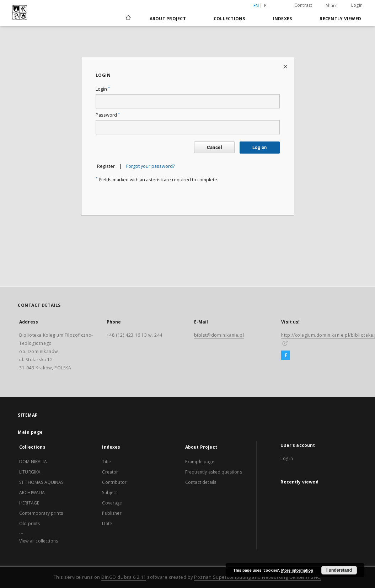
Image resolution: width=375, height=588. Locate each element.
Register (106, 166)
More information (297, 570)
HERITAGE (29, 503)
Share (332, 6)
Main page (30, 432)
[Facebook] (286, 356)
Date (107, 523)
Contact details (201, 482)
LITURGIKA (30, 472)
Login (357, 5)
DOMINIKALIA (33, 462)
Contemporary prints (41, 513)
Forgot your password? (151, 166)
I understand (339, 570)
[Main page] (128, 18)
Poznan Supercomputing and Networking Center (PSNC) (258, 577)
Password (108, 115)
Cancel (214, 147)
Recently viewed (340, 19)
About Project (168, 19)
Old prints (30, 523)
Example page (200, 462)
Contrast (303, 5)
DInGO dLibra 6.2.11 (124, 577)
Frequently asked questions (214, 472)
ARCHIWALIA (32, 493)
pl (267, 6)
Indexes (283, 19)
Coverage (112, 503)
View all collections (39, 541)
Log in (287, 458)
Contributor (114, 482)
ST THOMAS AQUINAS (41, 482)
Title (106, 462)
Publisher (112, 513)
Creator (110, 472)
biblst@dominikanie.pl (219, 335)
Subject (109, 493)
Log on (259, 147)
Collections (229, 19)
